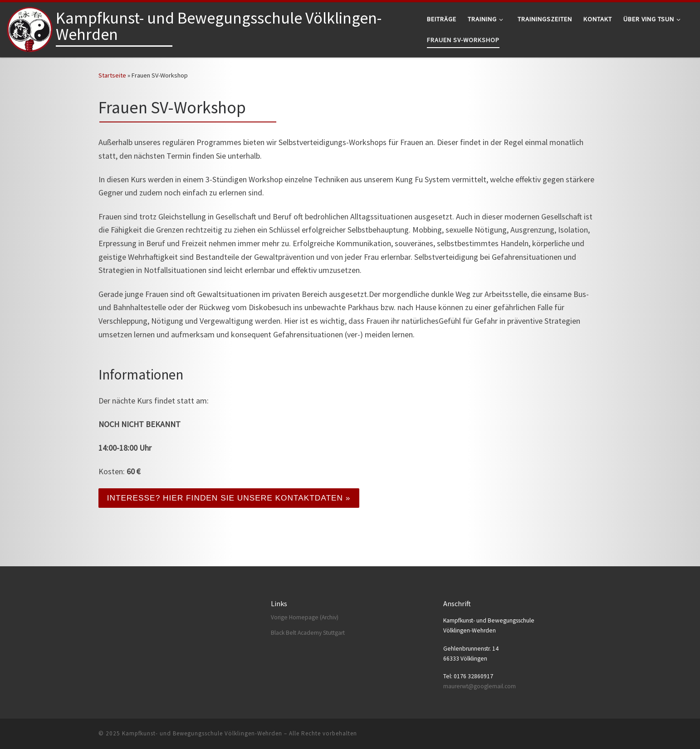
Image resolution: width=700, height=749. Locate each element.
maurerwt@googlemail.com (480, 686)
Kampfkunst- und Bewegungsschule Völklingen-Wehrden (202, 733)
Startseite (112, 75)
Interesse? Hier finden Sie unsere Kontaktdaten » (234, 498)
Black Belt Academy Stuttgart (308, 633)
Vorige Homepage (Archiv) (305, 617)
